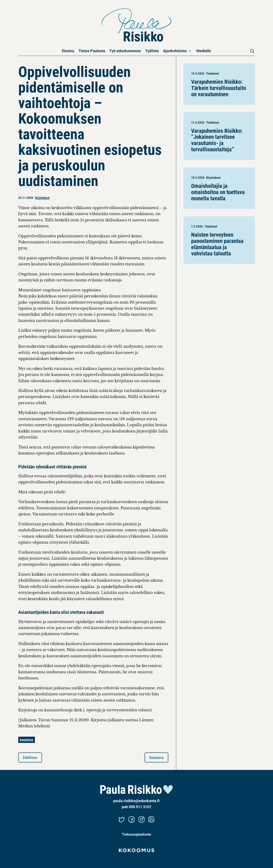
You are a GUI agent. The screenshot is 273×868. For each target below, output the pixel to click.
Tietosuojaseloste (136, 834)
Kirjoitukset (42, 198)
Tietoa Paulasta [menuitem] (92, 51)
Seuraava (156, 757)
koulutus (27, 740)
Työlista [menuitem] (152, 51)
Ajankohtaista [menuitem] (175, 51)
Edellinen (30, 757)
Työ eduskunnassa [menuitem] (125, 51)
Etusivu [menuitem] (68, 51)
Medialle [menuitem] (204, 51)
